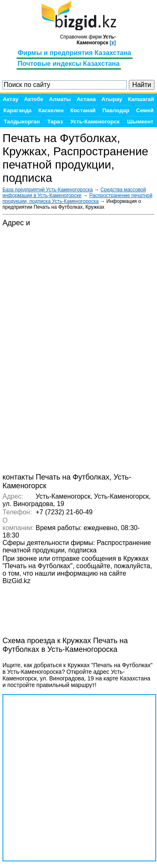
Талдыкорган (22, 122)
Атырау (112, 99)
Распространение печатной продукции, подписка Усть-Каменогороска (77, 198)
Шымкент (140, 122)
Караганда (17, 110)
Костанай (83, 110)
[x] (113, 43)
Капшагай (141, 99)
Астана (86, 99)
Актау (11, 99)
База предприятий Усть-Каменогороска (48, 190)
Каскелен (51, 110)
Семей (145, 110)
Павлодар (116, 110)
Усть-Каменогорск (95, 122)
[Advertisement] (69, 606)
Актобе (34, 99)
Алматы (60, 99)
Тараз (55, 122)
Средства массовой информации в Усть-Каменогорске (74, 193)
